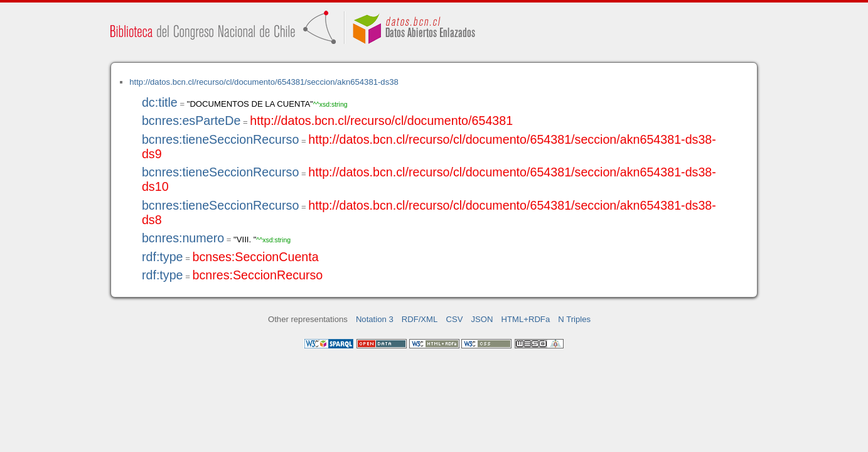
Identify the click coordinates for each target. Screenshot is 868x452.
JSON (482, 319)
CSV (454, 319)
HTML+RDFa (526, 319)
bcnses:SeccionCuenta (255, 257)
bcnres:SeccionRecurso (257, 275)
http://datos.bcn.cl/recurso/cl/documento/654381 (381, 121)
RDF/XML (420, 319)
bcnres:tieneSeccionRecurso (220, 139)
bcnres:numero (183, 238)
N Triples (574, 319)
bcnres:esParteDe (191, 121)
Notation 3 (375, 319)
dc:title (160, 102)
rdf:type (163, 257)
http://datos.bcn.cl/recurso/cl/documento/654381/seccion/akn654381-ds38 (264, 82)
